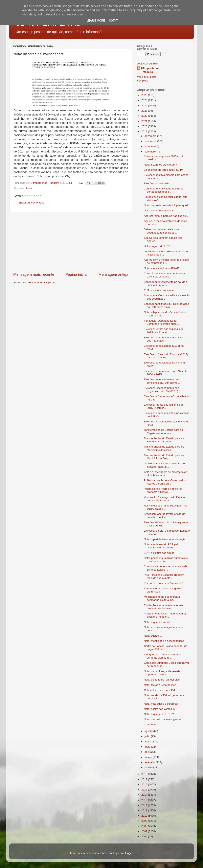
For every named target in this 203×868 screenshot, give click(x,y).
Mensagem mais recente (34, 274)
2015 (145, 790)
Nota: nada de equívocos (159, 211)
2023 (145, 111)
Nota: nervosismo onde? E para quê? (166, 205)
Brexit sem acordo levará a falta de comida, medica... (165, 515)
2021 (145, 121)
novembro (151, 141)
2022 (145, 116)
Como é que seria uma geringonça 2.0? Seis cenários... (164, 275)
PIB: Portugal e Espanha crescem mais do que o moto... (164, 576)
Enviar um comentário (31, 203)
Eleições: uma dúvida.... (158, 183)
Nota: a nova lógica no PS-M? (162, 268)
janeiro (149, 767)
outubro (149, 146)
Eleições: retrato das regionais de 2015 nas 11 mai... (164, 331)
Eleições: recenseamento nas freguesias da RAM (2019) (161, 390)
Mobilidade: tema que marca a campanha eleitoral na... (162, 598)
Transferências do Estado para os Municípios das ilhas (164, 448)
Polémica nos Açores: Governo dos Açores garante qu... (165, 482)
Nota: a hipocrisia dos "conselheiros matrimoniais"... (165, 314)
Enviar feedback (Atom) (42, 283)
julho (148, 736)
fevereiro (150, 762)
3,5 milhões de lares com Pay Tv (163, 170)
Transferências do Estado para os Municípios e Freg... (164, 457)
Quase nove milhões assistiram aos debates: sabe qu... (165, 465)
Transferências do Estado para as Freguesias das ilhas (164, 440)
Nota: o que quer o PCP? (159, 714)
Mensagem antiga (113, 274)
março (149, 757)
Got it (113, 21)
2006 (145, 836)
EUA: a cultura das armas (159, 290)
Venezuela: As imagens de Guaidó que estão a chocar (164, 499)
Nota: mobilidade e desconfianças (164, 641)
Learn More (96, 21)
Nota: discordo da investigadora (163, 719)
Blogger (128, 853)
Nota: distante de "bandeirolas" (162, 680)
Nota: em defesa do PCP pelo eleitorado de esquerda (162, 546)
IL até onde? (151, 725)
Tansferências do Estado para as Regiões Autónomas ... (163, 431)
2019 (145, 131)
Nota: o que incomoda (157, 622)
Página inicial (76, 274)
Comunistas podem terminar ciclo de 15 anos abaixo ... (166, 568)
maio (148, 747)
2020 (145, 126)
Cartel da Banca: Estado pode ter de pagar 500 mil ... (166, 648)
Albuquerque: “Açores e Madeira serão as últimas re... (163, 656)
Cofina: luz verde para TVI (159, 690)
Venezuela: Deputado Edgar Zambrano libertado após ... (162, 322)
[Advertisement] (71, 242)
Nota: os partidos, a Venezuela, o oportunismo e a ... (164, 673)
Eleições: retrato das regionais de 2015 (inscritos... (164, 406)
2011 (145, 810)
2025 (145, 100)
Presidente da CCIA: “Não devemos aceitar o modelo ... (165, 615)
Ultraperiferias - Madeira (150, 70)
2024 (145, 106)
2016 (145, 784)
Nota (29, 188)
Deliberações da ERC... (158, 246)
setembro (150, 152)
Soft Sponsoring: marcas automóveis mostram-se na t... (166, 560)
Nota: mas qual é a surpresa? (161, 704)
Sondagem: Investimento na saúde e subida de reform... (166, 283)
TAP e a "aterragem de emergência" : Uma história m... (166, 474)
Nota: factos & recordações (160, 685)
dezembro (151, 136)
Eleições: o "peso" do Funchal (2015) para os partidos (166, 356)
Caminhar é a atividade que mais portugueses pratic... (163, 190)
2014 (145, 795)
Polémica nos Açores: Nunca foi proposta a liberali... (163, 490)
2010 (145, 816)
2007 (145, 831)
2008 (145, 826)
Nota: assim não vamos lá (159, 709)
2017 (145, 779)
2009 (145, 821)
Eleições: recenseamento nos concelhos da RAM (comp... (162, 381)
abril (147, 752)
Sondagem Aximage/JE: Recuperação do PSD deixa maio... (167, 305)
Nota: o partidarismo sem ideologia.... (166, 539)
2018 (145, 774)
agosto (149, 731)
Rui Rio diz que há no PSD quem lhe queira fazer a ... (166, 507)
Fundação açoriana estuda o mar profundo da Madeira (164, 607)
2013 (145, 800)
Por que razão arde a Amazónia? (163, 583)
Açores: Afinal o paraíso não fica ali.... (166, 216)
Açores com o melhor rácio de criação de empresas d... (166, 261)
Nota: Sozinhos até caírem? (160, 165)
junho (148, 742)
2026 (145, 95)
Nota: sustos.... (153, 636)
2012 (145, 805)
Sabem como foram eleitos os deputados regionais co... (162, 231)
